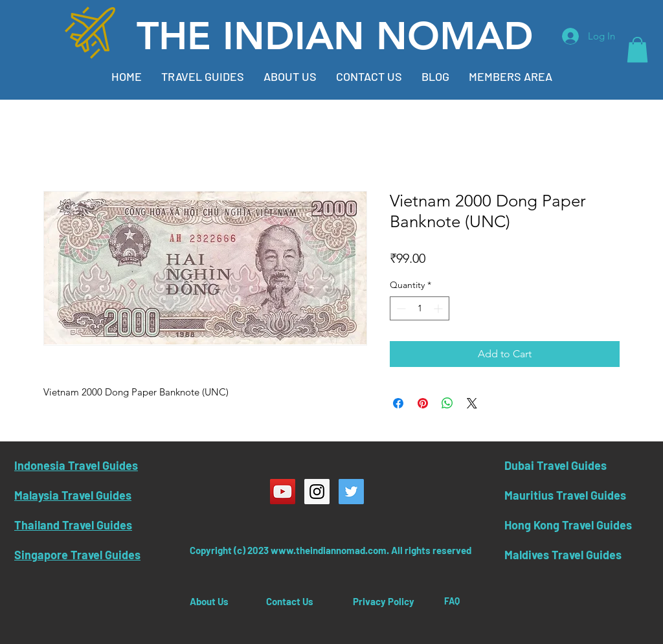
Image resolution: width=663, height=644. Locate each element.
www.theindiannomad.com (329, 550)
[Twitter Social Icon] (351, 492)
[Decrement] (400, 308)
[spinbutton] (420, 308)
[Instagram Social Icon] (317, 492)
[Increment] (439, 308)
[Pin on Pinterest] (423, 403)
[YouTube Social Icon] (283, 492)
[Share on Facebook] (398, 403)
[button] (637, 50)
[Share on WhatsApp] (447, 403)
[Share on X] (472, 403)
